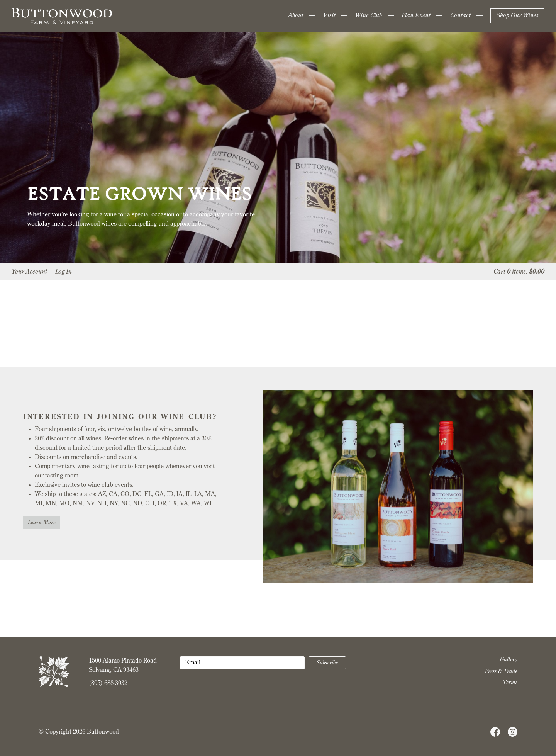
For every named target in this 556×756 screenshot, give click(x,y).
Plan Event (416, 16)
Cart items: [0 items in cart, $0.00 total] (519, 272)
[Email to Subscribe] (242, 663)
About (296, 16)
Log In (64, 272)
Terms (510, 683)
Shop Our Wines (518, 16)
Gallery (509, 660)
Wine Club (369, 16)
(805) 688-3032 (108, 683)
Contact (460, 16)
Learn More (42, 523)
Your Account (29, 272)
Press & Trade (501, 671)
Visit (329, 16)
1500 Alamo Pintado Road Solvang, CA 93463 (123, 666)
